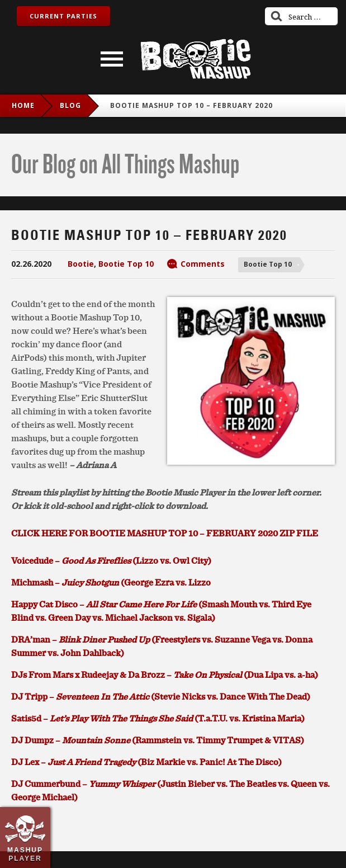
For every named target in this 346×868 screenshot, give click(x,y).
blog (70, 105)
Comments (203, 264)
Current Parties (63, 16)
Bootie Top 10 (126, 264)
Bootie (81, 264)
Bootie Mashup (196, 59)
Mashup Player (25, 854)
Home (23, 105)
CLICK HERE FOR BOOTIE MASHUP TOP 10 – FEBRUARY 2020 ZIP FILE (165, 533)
